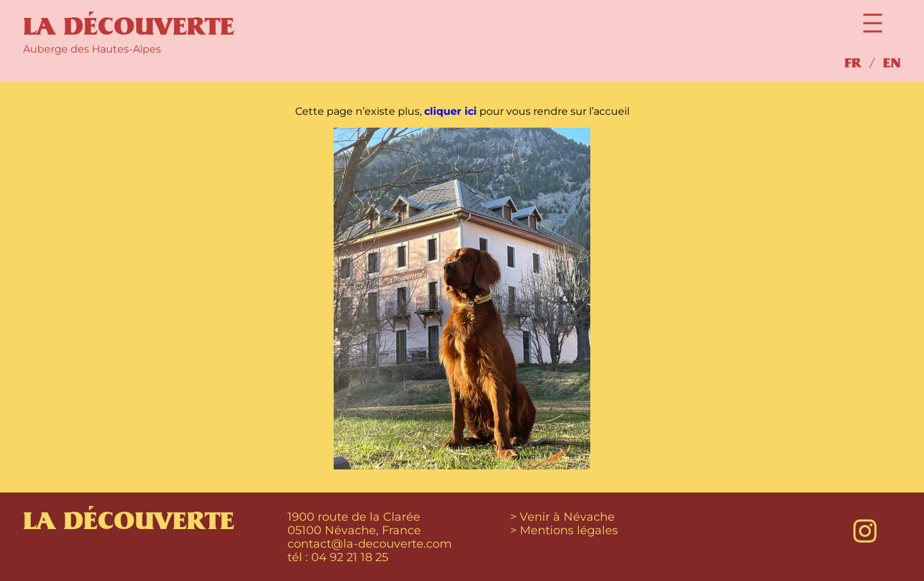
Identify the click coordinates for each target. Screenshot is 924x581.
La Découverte (129, 27)
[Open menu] (873, 23)
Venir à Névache (567, 517)
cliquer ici (450, 111)
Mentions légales (569, 530)
